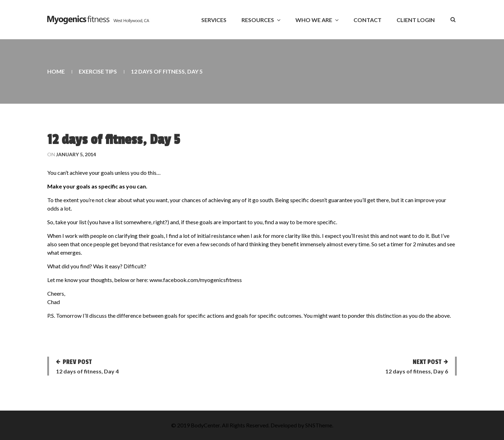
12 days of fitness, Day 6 (417, 371)
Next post (427, 362)
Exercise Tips (98, 71)
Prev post (77, 362)
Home (56, 71)
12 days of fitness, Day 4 (87, 371)
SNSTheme (319, 425)
